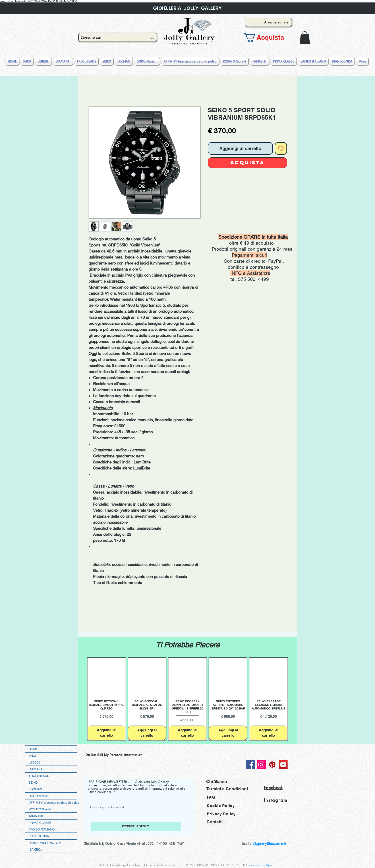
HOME (33, 749)
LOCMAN (35, 789)
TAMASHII (36, 816)
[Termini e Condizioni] (227, 789)
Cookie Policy (221, 806)
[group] (188, 699)
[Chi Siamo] (227, 781)
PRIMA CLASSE (40, 823)
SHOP (33, 756)
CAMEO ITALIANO (42, 829)
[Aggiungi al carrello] (107, 733)
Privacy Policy (221, 814)
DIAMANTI (36, 769)
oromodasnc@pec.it (262, 865)
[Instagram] (261, 765)
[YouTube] (283, 765)
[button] (267, 38)
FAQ (211, 797)
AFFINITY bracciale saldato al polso (53, 803)
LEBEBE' (35, 762)
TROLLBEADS (39, 776)
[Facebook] (250, 765)
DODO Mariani (39, 796)
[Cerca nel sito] (111, 37)
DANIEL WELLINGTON (45, 843)
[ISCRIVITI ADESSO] (136, 826)
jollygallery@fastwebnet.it (269, 844)
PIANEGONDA (39, 836)
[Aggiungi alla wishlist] (281, 148)
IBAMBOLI (36, 849)
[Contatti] (217, 822)
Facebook (273, 788)
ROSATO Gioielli (40, 809)
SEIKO (33, 782)
